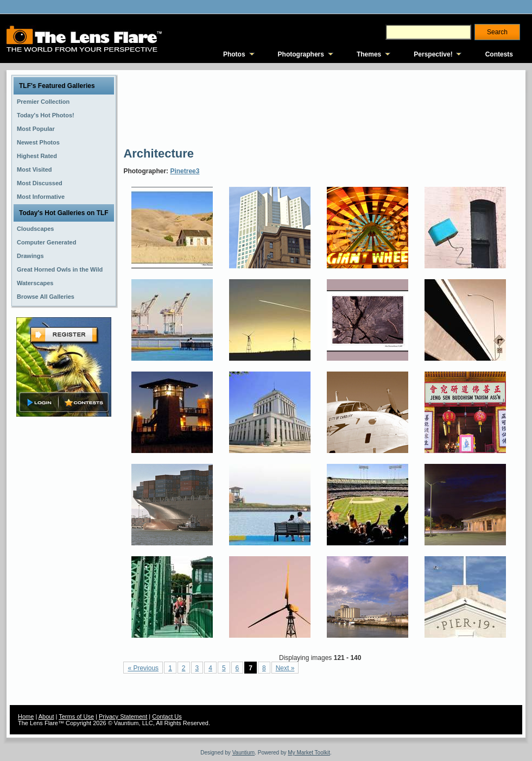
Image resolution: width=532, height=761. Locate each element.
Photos (234, 54)
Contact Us (167, 716)
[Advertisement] (163, 107)
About (46, 716)
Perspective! (433, 54)
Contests (499, 54)
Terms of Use (76, 716)
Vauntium (244, 753)
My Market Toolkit (309, 753)
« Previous (143, 668)
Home (26, 716)
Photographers (301, 54)
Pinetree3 (185, 171)
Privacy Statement (123, 716)
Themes (369, 54)
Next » (285, 668)
